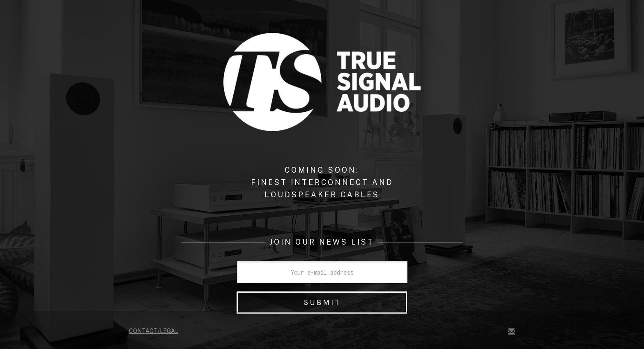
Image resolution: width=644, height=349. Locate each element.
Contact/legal (154, 331)
